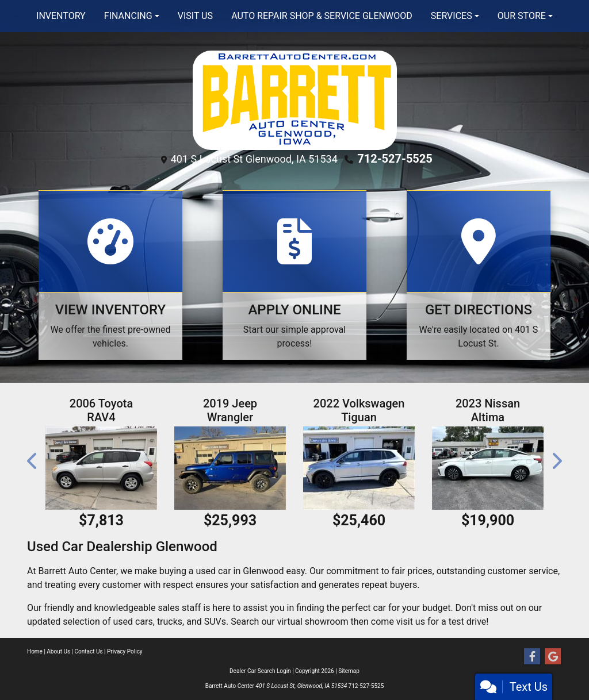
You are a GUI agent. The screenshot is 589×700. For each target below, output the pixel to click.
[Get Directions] (479, 275)
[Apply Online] (294, 275)
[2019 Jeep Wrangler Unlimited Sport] (230, 468)
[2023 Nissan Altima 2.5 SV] (488, 468)
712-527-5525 (395, 159)
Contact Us (89, 651)
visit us (411, 622)
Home (35, 651)
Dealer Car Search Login (260, 671)
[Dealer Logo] (295, 100)
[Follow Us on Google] (553, 657)
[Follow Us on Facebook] (532, 657)
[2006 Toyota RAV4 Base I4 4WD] (101, 468)
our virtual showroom (305, 622)
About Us (58, 651)
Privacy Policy (125, 651)
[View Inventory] (110, 275)
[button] (33, 461)
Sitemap (349, 671)
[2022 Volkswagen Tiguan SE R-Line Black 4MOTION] (359, 468)
